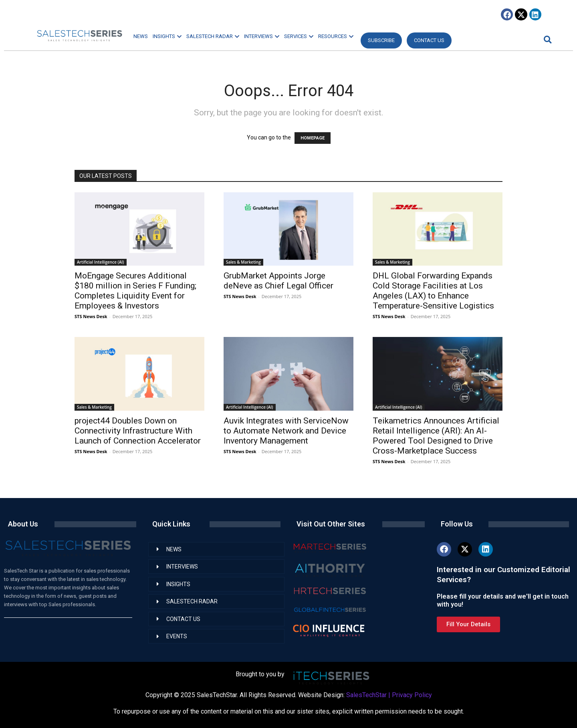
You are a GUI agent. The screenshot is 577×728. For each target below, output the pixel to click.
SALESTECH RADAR (213, 36)
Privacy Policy (412, 695)
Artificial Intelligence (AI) (101, 262)
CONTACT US (429, 40)
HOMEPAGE (313, 138)
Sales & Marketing (243, 262)
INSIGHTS (167, 36)
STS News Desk (91, 316)
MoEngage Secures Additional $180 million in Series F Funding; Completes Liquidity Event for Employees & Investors (135, 291)
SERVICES (299, 36)
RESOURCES (336, 36)
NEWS (141, 36)
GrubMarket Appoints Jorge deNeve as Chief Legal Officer (278, 281)
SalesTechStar (366, 695)
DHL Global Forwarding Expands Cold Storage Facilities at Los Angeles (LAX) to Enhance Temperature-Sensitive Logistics (433, 291)
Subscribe (381, 40)
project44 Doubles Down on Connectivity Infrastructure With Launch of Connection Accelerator (138, 431)
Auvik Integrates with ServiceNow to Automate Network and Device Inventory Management (286, 431)
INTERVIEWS (262, 36)
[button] (547, 39)
